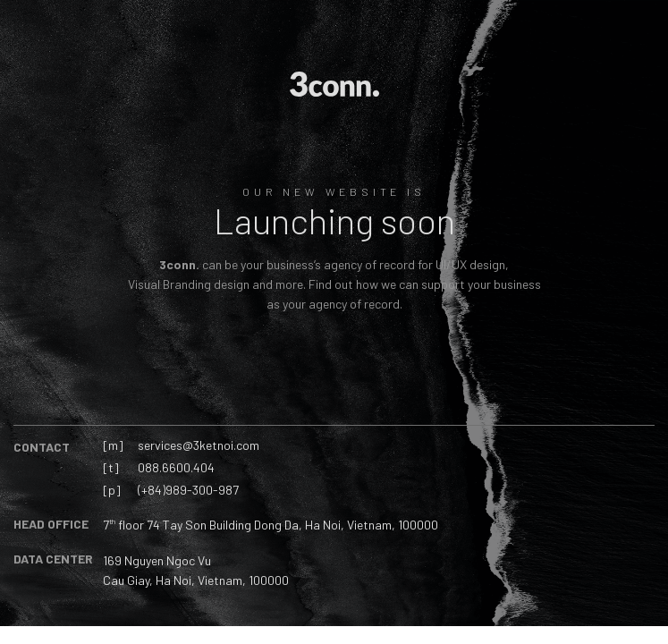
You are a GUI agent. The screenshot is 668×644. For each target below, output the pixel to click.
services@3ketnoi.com (199, 445)
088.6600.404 (176, 467)
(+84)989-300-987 (188, 490)
